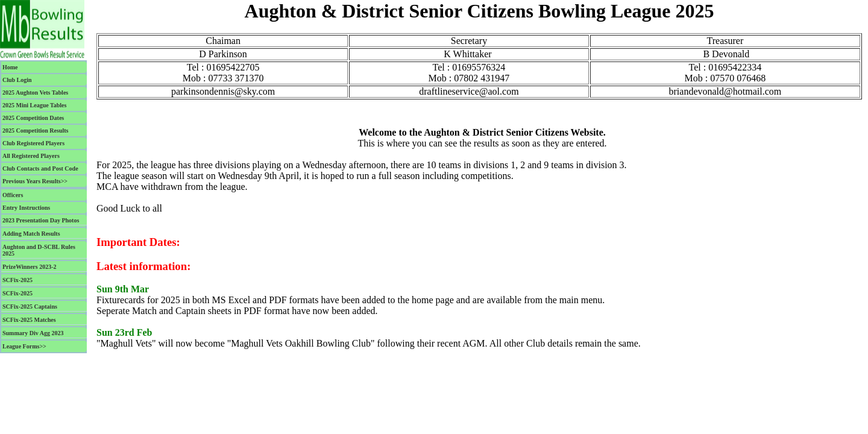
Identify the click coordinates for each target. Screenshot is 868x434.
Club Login (17, 80)
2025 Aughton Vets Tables (35, 93)
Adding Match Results (31, 234)
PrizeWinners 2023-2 (30, 267)
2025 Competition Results (35, 131)
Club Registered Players (33, 143)
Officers (13, 195)
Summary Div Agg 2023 (33, 333)
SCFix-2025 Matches (29, 320)
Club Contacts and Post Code (40, 168)
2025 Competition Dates (33, 118)
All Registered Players (31, 156)
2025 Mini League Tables (34, 105)
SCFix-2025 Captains (30, 307)
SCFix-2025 (17, 280)
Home (10, 67)
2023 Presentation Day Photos (41, 220)
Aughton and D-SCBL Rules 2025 (39, 250)
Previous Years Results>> (35, 181)
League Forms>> (24, 346)
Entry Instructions (26, 208)
